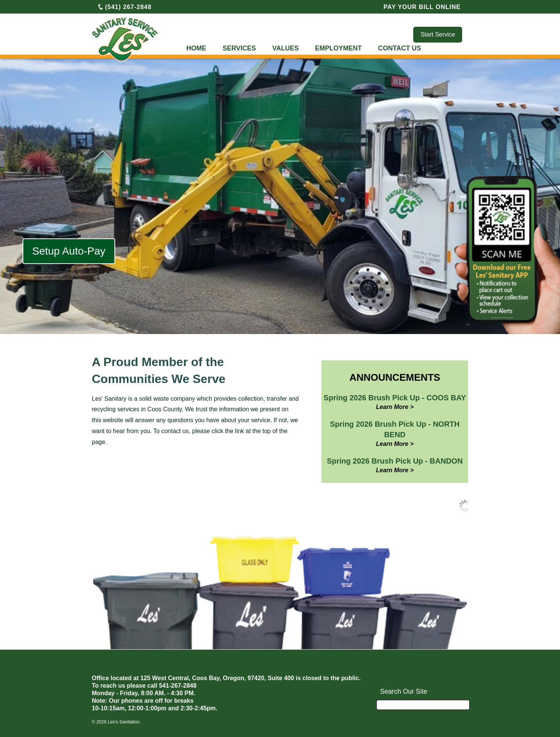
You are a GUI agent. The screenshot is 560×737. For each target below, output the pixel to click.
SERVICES (239, 48)
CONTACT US (400, 48)
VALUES (286, 48)
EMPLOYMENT (338, 48)
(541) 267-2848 (125, 7)
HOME (196, 48)
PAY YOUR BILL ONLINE (422, 7)
